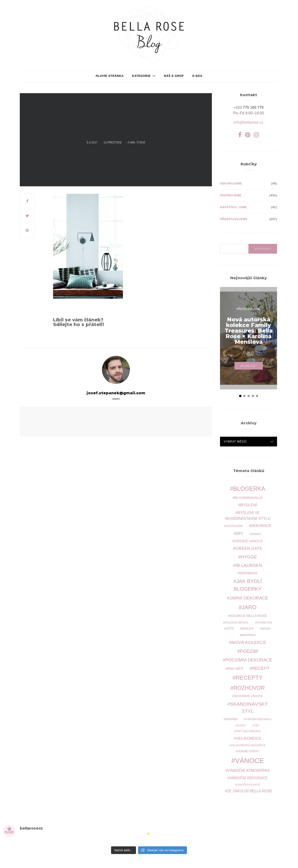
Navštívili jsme (234, 207)
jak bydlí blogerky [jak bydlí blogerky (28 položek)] (248, 585)
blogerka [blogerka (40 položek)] (249, 489)
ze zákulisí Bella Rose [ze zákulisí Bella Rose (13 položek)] (249, 791)
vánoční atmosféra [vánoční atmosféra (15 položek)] (249, 771)
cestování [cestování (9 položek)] (234, 526)
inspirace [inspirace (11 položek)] (249, 573)
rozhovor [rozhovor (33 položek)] (249, 688)
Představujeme (234, 219)
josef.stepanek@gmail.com (116, 393)
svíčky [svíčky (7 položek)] (241, 725)
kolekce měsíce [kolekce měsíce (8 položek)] (236, 622)
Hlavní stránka (110, 76)
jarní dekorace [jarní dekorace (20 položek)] (249, 598)
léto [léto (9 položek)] (230, 629)
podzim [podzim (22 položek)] (249, 651)
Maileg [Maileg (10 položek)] (248, 628)
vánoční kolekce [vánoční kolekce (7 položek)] (248, 785)
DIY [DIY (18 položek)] (240, 533)
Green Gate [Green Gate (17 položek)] (249, 548)
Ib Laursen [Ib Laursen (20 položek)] (249, 565)
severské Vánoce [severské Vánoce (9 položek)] (248, 696)
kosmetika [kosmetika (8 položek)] (264, 622)
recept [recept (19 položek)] (261, 668)
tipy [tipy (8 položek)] (257, 725)
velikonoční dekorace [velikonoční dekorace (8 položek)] (248, 745)
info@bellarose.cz (249, 122)
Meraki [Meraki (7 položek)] (266, 629)
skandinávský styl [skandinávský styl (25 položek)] (249, 708)
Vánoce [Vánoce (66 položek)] (250, 761)
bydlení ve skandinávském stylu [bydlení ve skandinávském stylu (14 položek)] (248, 515)
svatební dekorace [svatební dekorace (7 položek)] (258, 719)
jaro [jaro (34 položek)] (249, 607)
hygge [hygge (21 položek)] (249, 557)
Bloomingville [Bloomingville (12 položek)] (249, 498)
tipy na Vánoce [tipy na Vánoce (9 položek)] (248, 731)
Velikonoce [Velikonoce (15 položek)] (249, 738)
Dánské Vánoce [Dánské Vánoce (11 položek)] (249, 541)
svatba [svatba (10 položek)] (231, 719)
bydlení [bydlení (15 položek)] (249, 505)
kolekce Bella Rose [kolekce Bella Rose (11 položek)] (249, 616)
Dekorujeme (231, 184)
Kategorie (141, 76)
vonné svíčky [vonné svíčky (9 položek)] (249, 751)
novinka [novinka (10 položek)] (249, 635)
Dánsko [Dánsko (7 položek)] (256, 534)
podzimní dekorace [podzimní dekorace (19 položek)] (249, 660)
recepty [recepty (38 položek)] (249, 678)
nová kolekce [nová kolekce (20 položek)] (249, 642)
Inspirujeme (231, 195)
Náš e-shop (174, 76)
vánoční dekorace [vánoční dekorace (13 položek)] (249, 778)
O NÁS (197, 76)
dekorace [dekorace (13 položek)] (261, 526)
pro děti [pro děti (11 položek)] (235, 669)
